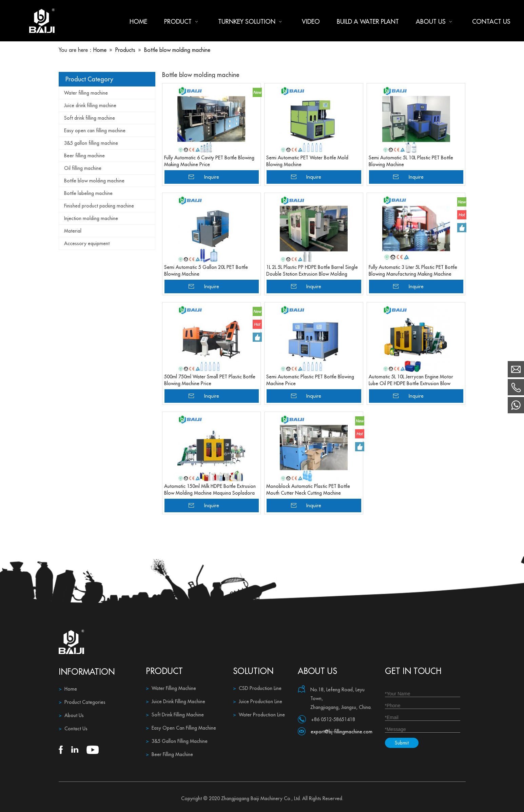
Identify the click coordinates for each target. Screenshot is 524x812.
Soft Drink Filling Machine (175, 715)
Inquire (212, 177)
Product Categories (82, 702)
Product (183, 22)
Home (138, 22)
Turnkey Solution (251, 22)
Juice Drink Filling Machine (176, 701)
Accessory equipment (87, 243)
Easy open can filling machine (95, 131)
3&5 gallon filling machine (91, 143)
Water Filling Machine (171, 688)
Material (73, 231)
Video (311, 22)
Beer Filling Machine (169, 754)
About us (435, 22)
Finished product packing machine (99, 206)
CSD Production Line (257, 688)
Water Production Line (259, 715)
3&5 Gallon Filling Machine (177, 741)
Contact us (491, 22)
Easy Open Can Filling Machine (181, 728)
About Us (71, 715)
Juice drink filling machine (90, 105)
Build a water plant (368, 22)
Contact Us (73, 729)
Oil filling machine (83, 168)
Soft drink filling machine (90, 118)
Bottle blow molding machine (94, 181)
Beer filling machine (84, 156)
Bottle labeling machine (88, 193)
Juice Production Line (258, 701)
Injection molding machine (91, 218)
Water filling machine (86, 93)
